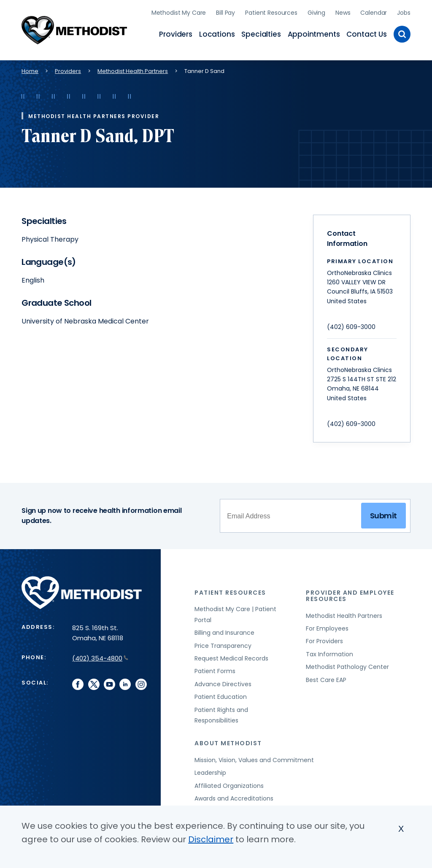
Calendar (374, 11)
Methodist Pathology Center (347, 663)
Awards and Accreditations (234, 795)
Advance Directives (223, 680)
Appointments (314, 32)
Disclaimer (211, 839)
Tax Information (329, 650)
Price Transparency (223, 642)
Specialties (261, 32)
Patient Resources (271, 11)
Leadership (210, 769)
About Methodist (228, 739)
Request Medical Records (231, 655)
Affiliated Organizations (229, 782)
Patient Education (221, 693)
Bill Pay (225, 11)
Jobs (404, 11)
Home (30, 67)
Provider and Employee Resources (350, 592)
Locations (217, 32)
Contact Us (366, 32)
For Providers (324, 637)
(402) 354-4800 (100, 654)
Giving (316, 11)
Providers (175, 32)
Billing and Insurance (224, 629)
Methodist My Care (179, 11)
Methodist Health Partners (133, 67)
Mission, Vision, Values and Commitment (254, 756)
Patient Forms (215, 667)
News (343, 11)
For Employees (327, 625)
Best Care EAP (326, 676)
